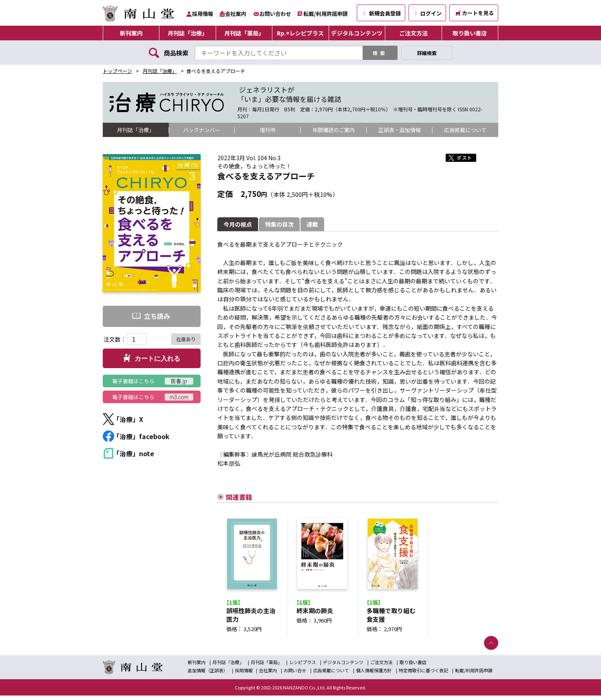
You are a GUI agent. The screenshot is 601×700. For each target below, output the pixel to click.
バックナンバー (202, 130)
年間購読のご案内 (334, 130)
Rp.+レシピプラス (300, 33)
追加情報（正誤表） (208, 675)
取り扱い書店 (470, 33)
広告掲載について (465, 130)
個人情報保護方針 (374, 675)
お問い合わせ (275, 14)
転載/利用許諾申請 (326, 14)
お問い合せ (295, 675)
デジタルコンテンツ (357, 33)
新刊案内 (131, 33)
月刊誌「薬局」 (244, 33)
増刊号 (267, 130)
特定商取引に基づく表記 (423, 675)
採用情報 (203, 14)
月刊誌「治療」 (188, 33)
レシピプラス (303, 667)
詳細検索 (427, 53)
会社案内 (236, 14)
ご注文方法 (413, 33)
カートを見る (475, 13)
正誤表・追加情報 (400, 130)
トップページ (117, 71)
